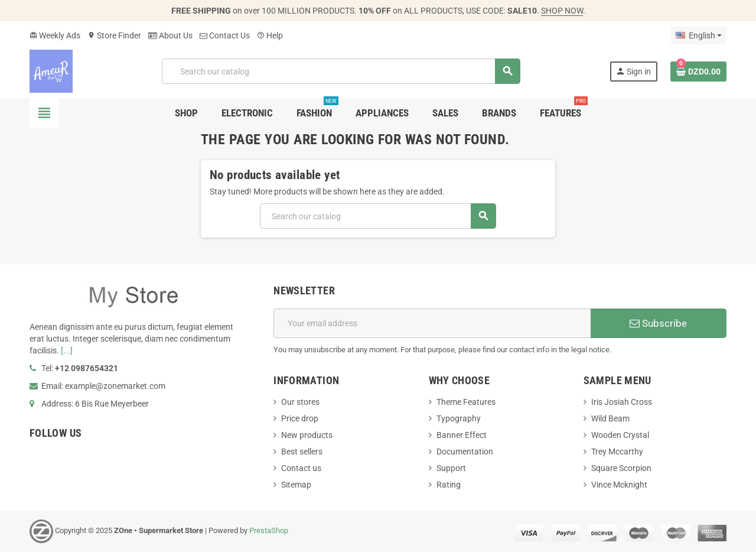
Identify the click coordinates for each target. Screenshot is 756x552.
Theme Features (466, 402)
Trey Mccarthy (617, 452)
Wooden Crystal (620, 435)
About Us (170, 35)
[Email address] (432, 323)
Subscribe (658, 323)
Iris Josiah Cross (622, 402)
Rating (449, 485)
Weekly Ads (55, 35)
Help (270, 35)
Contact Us (225, 35)
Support (451, 468)
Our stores (300, 402)
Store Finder (114, 35)
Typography (459, 418)
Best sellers (302, 452)
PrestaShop (269, 530)
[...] (67, 350)
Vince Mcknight (619, 485)
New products (307, 435)
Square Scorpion (621, 468)
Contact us (301, 468)
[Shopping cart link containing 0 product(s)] (698, 72)
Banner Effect (462, 435)
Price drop (300, 418)
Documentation (465, 452)
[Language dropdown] (699, 35)
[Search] (341, 71)
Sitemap (296, 485)
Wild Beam (610, 418)
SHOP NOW (562, 11)
